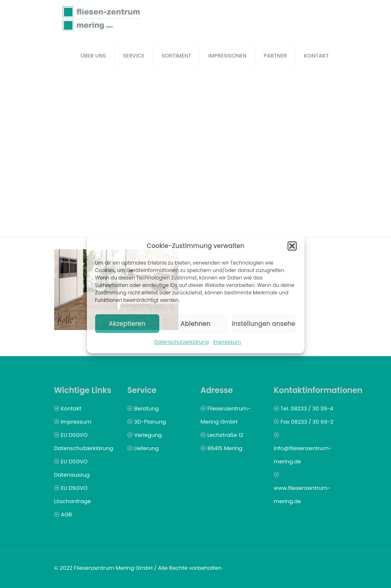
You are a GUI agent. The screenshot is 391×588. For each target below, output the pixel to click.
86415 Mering (225, 448)
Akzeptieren (127, 324)
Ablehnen (195, 324)
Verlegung (148, 435)
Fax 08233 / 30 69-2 (307, 422)
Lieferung (146, 448)
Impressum (227, 342)
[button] (292, 246)
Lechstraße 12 (225, 435)
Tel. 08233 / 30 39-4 (307, 408)
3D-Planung (150, 422)
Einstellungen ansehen (264, 324)
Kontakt (71, 408)
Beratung (146, 408)
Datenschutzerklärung (182, 342)
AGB (66, 514)
